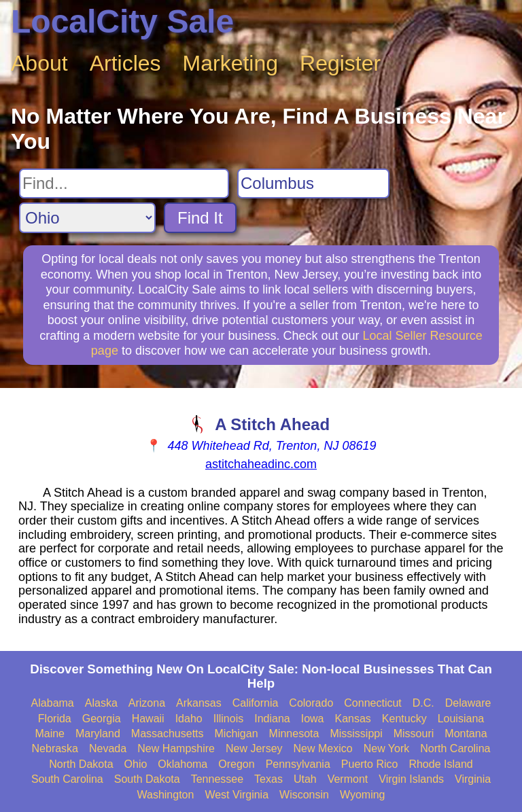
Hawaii (148, 719)
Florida (55, 719)
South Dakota (147, 779)
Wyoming (363, 795)
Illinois (228, 719)
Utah (305, 779)
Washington (165, 795)
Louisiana (461, 719)
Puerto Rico (370, 764)
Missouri (414, 734)
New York (387, 748)
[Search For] (124, 183)
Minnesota (294, 734)
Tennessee (217, 779)
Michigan (237, 734)
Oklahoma (182, 764)
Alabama (53, 703)
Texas (268, 779)
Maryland (98, 734)
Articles (125, 63)
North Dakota (81, 764)
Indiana (272, 719)
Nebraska (55, 748)
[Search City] (313, 183)
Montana (466, 734)
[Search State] (87, 218)
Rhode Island (440, 764)
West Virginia (237, 795)
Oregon (236, 764)
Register (340, 63)
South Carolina (67, 779)
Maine (50, 734)
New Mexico (323, 748)
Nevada (108, 748)
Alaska (101, 703)
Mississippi (356, 734)
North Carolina (455, 748)
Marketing (231, 63)
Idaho (189, 719)
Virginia (473, 779)
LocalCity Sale (122, 21)
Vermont (348, 779)
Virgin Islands (411, 779)
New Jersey (254, 748)
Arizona (147, 703)
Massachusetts (168, 734)
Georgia (102, 719)
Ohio (136, 764)
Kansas (352, 719)
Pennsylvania (298, 764)
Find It (200, 218)
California (256, 703)
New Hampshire (176, 748)
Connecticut (373, 703)
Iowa (313, 719)
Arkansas (199, 703)
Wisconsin (304, 795)
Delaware (468, 703)
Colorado (311, 703)
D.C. (423, 703)
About (39, 63)
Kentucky (404, 719)
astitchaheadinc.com (261, 464)
